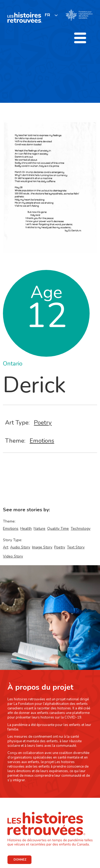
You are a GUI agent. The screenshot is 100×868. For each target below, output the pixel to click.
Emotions (42, 441)
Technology (81, 529)
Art (6, 547)
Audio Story (20, 547)
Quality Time (58, 529)
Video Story (13, 556)
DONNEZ (20, 860)
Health (26, 529)
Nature (39, 529)
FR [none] (47, 15)
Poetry (43, 423)
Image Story (42, 547)
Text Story (76, 547)
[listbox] (51, 15)
